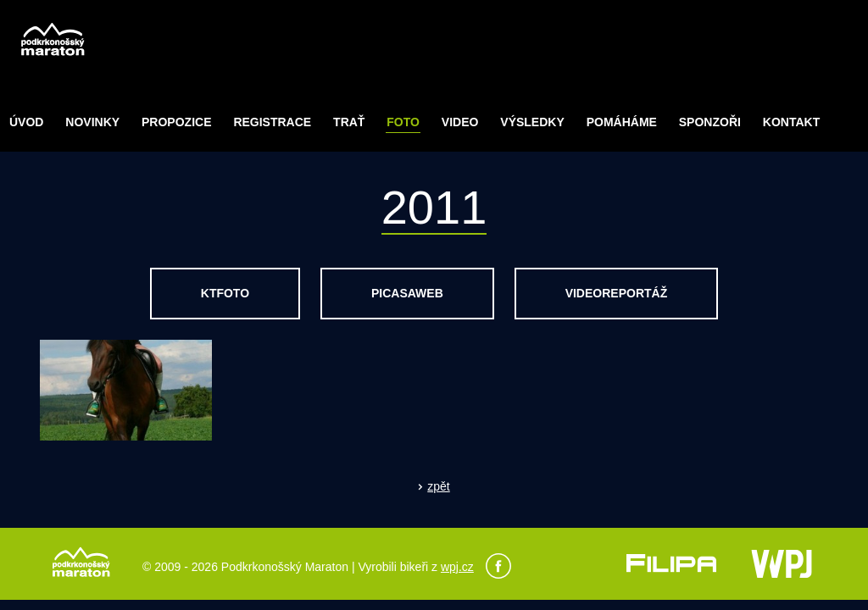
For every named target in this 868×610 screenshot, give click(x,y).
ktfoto (225, 293)
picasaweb (407, 293)
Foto (403, 122)
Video (460, 122)
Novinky (92, 122)
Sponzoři (710, 122)
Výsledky (532, 122)
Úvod (26, 122)
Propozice (176, 122)
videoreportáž (617, 293)
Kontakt (791, 122)
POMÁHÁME (622, 122)
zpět (438, 486)
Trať (349, 122)
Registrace (272, 122)
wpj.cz (457, 567)
